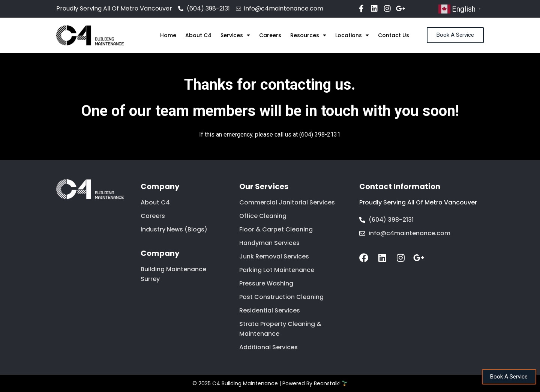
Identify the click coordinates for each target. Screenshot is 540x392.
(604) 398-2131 (320, 134)
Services (235, 35)
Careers (270, 35)
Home (168, 35)
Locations (352, 35)
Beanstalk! (327, 383)
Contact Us (394, 35)
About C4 (198, 35)
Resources (308, 35)
